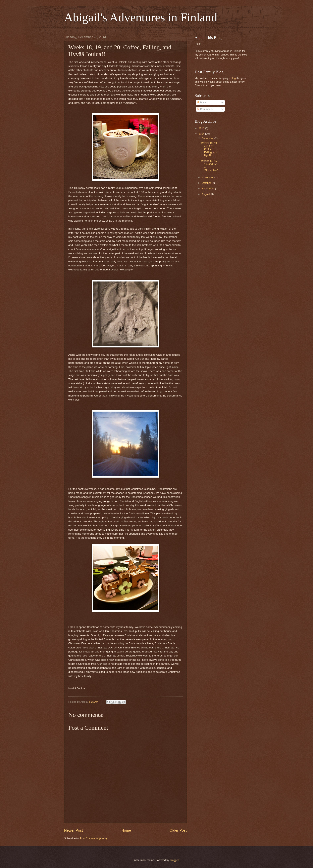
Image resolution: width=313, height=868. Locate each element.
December (208, 138)
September (208, 188)
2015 (202, 128)
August (206, 194)
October (207, 183)
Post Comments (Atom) (93, 838)
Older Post (178, 830)
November (208, 177)
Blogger (174, 860)
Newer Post (74, 830)
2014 (202, 134)
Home (126, 830)
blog (233, 78)
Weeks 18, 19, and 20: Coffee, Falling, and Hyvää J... (209, 149)
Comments (205, 109)
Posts (202, 102)
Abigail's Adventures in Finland (141, 17)
